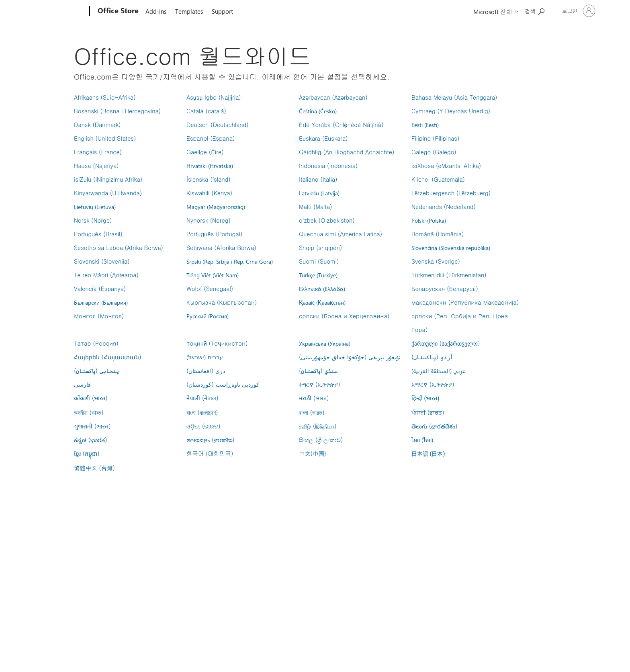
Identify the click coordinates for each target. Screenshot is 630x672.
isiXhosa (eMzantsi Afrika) (446, 166)
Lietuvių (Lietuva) (95, 207)
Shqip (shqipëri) (320, 248)
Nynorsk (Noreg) (209, 220)
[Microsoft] (59, 11)
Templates (189, 11)
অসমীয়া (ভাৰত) (89, 412)
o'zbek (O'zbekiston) (327, 220)
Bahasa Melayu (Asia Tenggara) (454, 97)
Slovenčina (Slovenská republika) (451, 248)
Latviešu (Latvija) (319, 193)
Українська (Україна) (325, 343)
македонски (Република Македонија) (465, 302)
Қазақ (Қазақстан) (322, 302)
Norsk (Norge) (93, 220)
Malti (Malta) (315, 207)
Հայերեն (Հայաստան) (108, 357)
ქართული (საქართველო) (446, 343)
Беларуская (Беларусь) (445, 289)
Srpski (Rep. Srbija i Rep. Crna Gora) (230, 261)
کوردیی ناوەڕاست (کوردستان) (223, 384)
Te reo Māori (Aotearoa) (106, 275)
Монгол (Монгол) (99, 316)
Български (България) (101, 302)
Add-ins (156, 11)
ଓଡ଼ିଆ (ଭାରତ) (204, 426)
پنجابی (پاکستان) (96, 371)
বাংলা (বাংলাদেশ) (202, 412)
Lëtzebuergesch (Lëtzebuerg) (451, 193)
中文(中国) (313, 453)
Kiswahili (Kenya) (209, 193)
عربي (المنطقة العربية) (439, 371)
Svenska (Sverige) (436, 261)
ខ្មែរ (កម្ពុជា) (87, 453)
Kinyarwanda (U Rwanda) (108, 193)
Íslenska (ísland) (209, 179)
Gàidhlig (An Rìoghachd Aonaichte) (347, 152)
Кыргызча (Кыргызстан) (222, 302)
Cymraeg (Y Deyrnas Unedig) (451, 111)
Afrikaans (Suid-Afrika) (105, 97)
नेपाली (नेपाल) (202, 398)
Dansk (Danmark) (97, 125)
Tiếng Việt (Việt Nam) (213, 275)
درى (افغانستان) (206, 371)
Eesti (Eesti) (425, 125)
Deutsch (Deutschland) (218, 125)
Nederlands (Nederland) (444, 207)
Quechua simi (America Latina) (341, 234)
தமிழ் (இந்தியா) (318, 426)
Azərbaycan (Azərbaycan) (333, 97)
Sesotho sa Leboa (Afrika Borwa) (119, 248)
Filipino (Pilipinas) (435, 138)
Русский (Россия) (208, 316)
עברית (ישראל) (205, 357)
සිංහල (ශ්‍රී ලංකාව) (321, 440)
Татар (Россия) (96, 343)
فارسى (82, 384)
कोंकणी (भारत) (91, 398)
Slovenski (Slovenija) (102, 261)
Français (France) (98, 152)
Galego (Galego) (434, 152)
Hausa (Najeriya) (96, 166)
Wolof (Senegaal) (210, 289)
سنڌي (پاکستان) (318, 371)
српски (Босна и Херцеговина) (344, 316)
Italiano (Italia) (318, 179)
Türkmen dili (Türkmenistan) (449, 275)
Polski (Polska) (429, 220)
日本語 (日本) (428, 454)
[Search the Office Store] (535, 10)
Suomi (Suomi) (319, 261)
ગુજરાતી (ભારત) (92, 426)
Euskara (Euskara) (323, 138)
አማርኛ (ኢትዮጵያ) (433, 384)
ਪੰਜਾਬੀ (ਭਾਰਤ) (428, 412)
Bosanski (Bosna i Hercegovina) (117, 111)
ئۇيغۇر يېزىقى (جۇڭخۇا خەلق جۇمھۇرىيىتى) (350, 357)
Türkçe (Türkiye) (318, 275)
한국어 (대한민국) (210, 453)
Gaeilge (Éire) (205, 152)
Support (222, 11)
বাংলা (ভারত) (312, 412)
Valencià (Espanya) (100, 289)
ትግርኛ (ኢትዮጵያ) (320, 384)
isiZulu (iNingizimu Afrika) (108, 179)
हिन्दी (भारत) (425, 398)
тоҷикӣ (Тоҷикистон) (217, 343)
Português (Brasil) (98, 234)
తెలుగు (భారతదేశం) (435, 426)
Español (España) (211, 138)
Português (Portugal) (214, 234)
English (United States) (105, 138)
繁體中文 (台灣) (94, 468)
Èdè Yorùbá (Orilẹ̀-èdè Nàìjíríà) (341, 125)
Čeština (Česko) (318, 111)
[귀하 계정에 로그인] (578, 11)
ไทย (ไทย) (422, 440)
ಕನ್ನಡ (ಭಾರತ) (91, 440)
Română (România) (438, 234)
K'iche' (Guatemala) (438, 179)
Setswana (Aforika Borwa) (221, 248)
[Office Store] (117, 11)
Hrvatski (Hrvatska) (210, 166)
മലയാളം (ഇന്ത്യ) (211, 440)
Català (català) (206, 111)
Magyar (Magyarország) (216, 207)
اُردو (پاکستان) (432, 357)
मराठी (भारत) (314, 398)
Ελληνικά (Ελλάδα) (322, 289)
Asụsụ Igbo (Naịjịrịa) (214, 97)
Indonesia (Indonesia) (328, 166)
